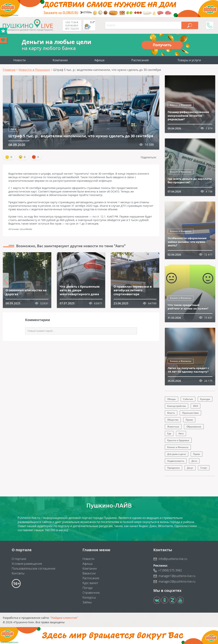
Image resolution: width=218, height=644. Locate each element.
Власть (171, 413)
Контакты (18, 573)
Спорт (204, 468)
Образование (194, 427)
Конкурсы (89, 597)
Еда (169, 433)
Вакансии (89, 573)
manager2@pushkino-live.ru (177, 581)
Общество (173, 420)
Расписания (140, 60)
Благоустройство (177, 406)
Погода (87, 588)
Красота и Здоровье (178, 440)
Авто (13, 129)
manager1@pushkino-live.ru (177, 576)
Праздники (173, 468)
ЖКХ (196, 406)
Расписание (91, 578)
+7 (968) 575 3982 (170, 570)
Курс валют (90, 583)
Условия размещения (27, 564)
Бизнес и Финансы (181, 105)
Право (197, 454)
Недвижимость (176, 461)
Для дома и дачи (177, 454)
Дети (194, 461)
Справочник (91, 593)
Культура (205, 399)
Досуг (190, 468)
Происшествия (190, 413)
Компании (60, 60)
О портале (19, 559)
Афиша (99, 60)
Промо (189, 420)
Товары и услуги (189, 60)
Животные (173, 427)
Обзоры (172, 399)
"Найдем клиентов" (64, 618)
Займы (87, 602)
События (188, 399)
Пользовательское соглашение (34, 568)
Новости (20, 60)
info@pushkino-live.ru (173, 559)
